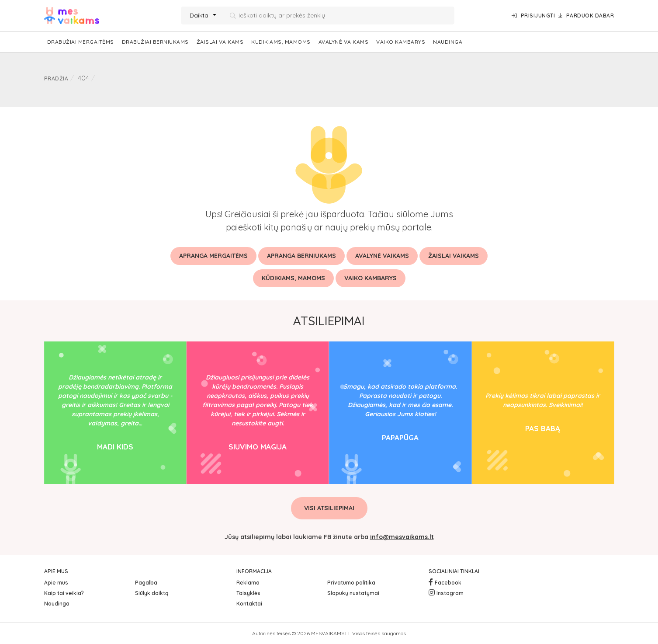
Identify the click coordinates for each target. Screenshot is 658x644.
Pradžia (56, 78)
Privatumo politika (351, 583)
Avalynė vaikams (344, 42)
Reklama (248, 583)
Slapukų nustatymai (353, 593)
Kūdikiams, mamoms (281, 42)
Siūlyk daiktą (152, 593)
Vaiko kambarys (401, 42)
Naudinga (448, 42)
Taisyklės (248, 593)
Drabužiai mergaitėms (81, 42)
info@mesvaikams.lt (402, 537)
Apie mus (56, 583)
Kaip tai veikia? (64, 593)
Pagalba (146, 583)
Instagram (450, 593)
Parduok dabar (586, 16)
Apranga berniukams (301, 256)
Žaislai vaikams (220, 42)
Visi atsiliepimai (329, 508)
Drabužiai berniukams (155, 42)
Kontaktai (249, 604)
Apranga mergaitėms (213, 256)
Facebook (448, 583)
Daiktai (201, 15)
